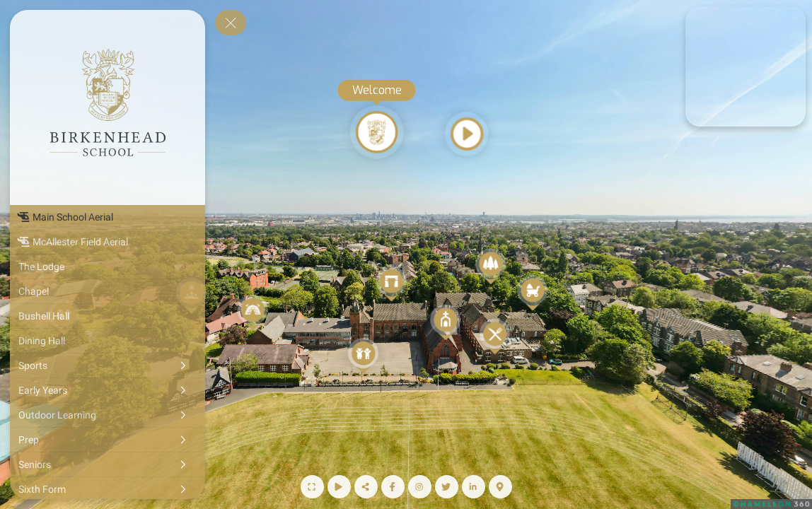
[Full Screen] (312, 487)
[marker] (745, 66)
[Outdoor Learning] (108, 415)
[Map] (500, 487)
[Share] (366, 487)
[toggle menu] (231, 23)
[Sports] (108, 365)
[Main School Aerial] (108, 217)
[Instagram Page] (420, 487)
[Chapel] (108, 291)
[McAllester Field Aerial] (108, 242)
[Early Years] (108, 390)
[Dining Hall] (108, 341)
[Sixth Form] (108, 489)
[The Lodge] (108, 267)
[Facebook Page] (393, 487)
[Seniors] (108, 464)
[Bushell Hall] (108, 316)
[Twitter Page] (447, 487)
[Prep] (108, 440)
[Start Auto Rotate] (339, 487)
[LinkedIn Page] (474, 487)
